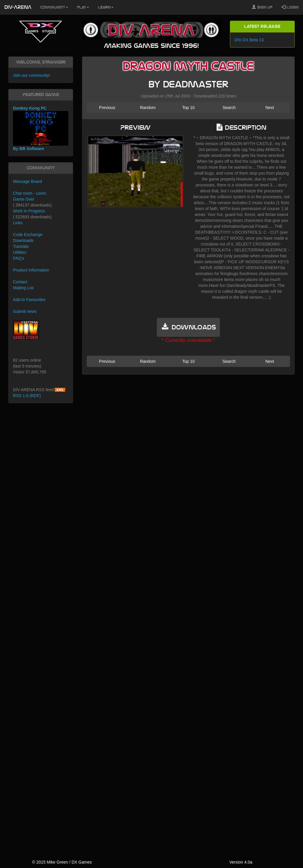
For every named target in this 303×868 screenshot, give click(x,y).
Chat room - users (30, 193)
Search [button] (229, 108)
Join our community (31, 75)
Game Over (24, 199)
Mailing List (23, 288)
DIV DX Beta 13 (249, 40)
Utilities (20, 252)
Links (18, 223)
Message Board (28, 181)
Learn (106, 7)
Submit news (25, 311)
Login (290, 7)
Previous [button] (107, 108)
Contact (20, 282)
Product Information (31, 270)
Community (54, 7)
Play (83, 7)
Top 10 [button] (188, 108)
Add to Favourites (29, 300)
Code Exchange (28, 235)
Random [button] (148, 108)
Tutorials (21, 246)
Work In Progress (29, 211)
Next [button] (270, 108)
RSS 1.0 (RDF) (27, 396)
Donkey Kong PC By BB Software (41, 128)
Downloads (23, 240)
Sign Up (262, 7)
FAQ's (19, 258)
